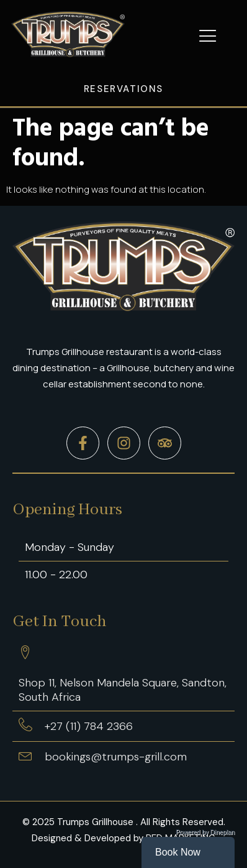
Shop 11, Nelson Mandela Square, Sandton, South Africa (123, 690)
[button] (208, 36)
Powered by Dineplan (205, 832)
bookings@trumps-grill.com (116, 757)
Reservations (123, 89)
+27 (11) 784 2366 (89, 726)
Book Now (178, 852)
